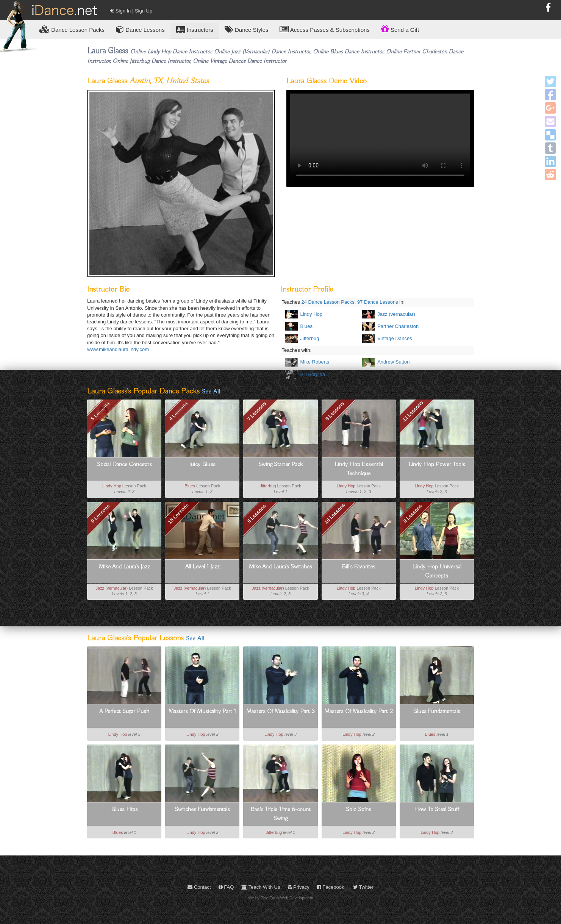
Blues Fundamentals (437, 712)
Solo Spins (359, 810)
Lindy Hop (312, 314)
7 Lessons (256, 411)
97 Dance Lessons (378, 302)
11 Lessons (413, 411)
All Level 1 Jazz (202, 567)
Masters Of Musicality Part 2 (359, 712)
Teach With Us (261, 887)
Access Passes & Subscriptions (324, 29)
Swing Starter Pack (280, 465)
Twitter (363, 887)
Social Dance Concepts (124, 465)
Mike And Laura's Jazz (124, 567)
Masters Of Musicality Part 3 (280, 712)
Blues (307, 326)
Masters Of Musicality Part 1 (202, 712)
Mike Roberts (315, 362)
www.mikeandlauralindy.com (118, 349)
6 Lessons (256, 514)
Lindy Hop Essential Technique (359, 469)
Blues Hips (124, 810)
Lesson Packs (72, 29)
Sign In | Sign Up (131, 11)
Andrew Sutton (393, 362)
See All (211, 392)
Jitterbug (310, 338)
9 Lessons (100, 513)
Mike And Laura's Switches (280, 567)
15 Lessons (179, 513)
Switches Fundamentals (202, 810)
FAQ (226, 887)
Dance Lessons (140, 29)
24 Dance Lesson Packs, (329, 302)
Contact (199, 887)
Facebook (331, 887)
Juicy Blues (202, 465)
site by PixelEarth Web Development (280, 898)
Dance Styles (247, 29)
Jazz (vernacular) (396, 314)
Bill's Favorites (359, 567)
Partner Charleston (398, 326)
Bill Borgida (313, 374)
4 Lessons (178, 411)
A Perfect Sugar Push (124, 712)
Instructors (195, 29)
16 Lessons (335, 513)
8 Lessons (335, 411)
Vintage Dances (395, 338)
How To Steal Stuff (437, 810)
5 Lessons (100, 411)
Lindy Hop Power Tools (437, 465)
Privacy (299, 887)
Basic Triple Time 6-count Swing (280, 814)
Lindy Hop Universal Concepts (437, 571)
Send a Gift (400, 29)
